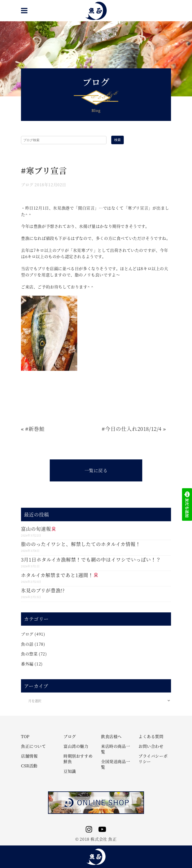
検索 (117, 140)
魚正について (33, 746)
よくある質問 (151, 737)
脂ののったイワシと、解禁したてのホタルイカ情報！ (81, 544)
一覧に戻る (96, 470)
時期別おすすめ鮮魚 (78, 759)
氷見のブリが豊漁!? (43, 590)
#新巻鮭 (35, 429)
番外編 (27, 664)
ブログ (27, 185)
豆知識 (70, 771)
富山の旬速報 (38, 529)
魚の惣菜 (29, 654)
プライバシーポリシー (153, 759)
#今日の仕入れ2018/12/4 (132, 429)
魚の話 (27, 644)
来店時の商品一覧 (115, 749)
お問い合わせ (151, 746)
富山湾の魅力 (76, 746)
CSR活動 (29, 766)
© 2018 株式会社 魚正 (96, 839)
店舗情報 (29, 756)
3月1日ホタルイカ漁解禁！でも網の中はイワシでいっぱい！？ (91, 559)
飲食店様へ (111, 737)
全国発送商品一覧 (115, 764)
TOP (25, 737)
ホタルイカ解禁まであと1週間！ (60, 575)
